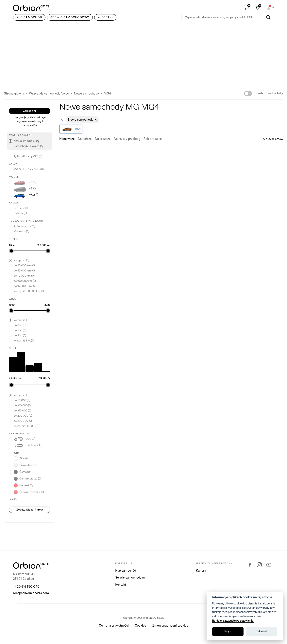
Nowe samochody (86, 94)
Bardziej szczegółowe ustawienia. (233, 621)
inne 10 (13, 500)
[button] (270, 8)
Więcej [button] (103, 17)
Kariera (201, 571)
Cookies (140, 626)
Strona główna (14, 94)
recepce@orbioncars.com (31, 593)
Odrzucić (262, 631)
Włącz (228, 631)
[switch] (248, 94)
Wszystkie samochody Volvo (49, 94)
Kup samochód (126, 571)
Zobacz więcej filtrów (30, 510)
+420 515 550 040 (26, 587)
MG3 (26, 195)
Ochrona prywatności (114, 626)
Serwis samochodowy (130, 578)
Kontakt (121, 585)
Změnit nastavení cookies (170, 626)
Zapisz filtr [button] (30, 111)
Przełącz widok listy (269, 94)
